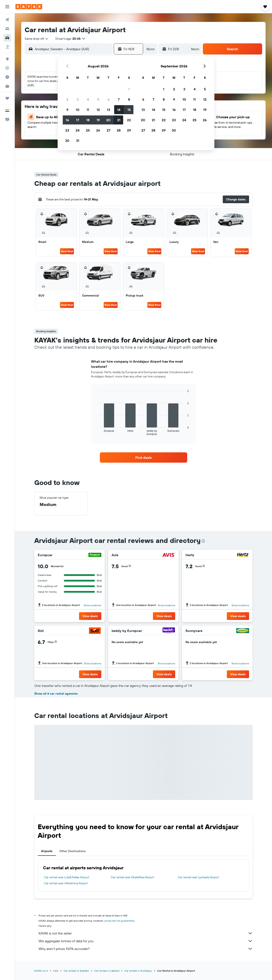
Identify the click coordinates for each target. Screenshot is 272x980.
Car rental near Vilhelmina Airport (66, 883)
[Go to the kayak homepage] (29, 7)
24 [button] (78, 130)
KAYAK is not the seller (146, 933)
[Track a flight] (7, 68)
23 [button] (67, 130)
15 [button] (129, 110)
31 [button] (78, 141)
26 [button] (98, 130)
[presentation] (203, 541)
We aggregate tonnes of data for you (146, 941)
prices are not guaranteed (119, 921)
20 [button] (108, 120)
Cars (56, 971)
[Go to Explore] (7, 59)
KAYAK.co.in (41, 971)
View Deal (67, 251)
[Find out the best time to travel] (7, 77)
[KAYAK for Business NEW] (7, 86)
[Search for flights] (7, 20)
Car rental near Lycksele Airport (198, 877)
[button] (7, 7)
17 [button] (78, 120)
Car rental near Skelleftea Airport (132, 877)
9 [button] (67, 110)
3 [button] (78, 99)
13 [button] (108, 110)
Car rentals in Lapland (107, 971)
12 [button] (98, 110)
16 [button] (67, 120)
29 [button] (129, 130)
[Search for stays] (7, 29)
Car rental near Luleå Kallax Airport (67, 877)
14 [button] (119, 110)
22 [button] (129, 120)
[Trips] (7, 98)
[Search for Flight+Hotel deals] (7, 47)
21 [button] (119, 120)
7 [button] (119, 99)
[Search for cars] (7, 38)
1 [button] (129, 89)
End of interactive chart (96, 432)
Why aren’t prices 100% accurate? (146, 949)
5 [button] (98, 99)
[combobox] (37, 39)
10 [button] (78, 110)
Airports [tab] (47, 851)
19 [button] (98, 120)
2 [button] (67, 99)
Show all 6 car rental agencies (56, 694)
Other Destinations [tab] (72, 851)
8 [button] (129, 99)
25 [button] (88, 130)
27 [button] (108, 130)
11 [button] (88, 110)
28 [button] (119, 130)
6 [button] (108, 99)
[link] (143, 457)
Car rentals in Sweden (76, 971)
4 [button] (88, 99)
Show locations (93, 605)
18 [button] (88, 120)
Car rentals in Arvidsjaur (138, 971)
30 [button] (67, 141)
